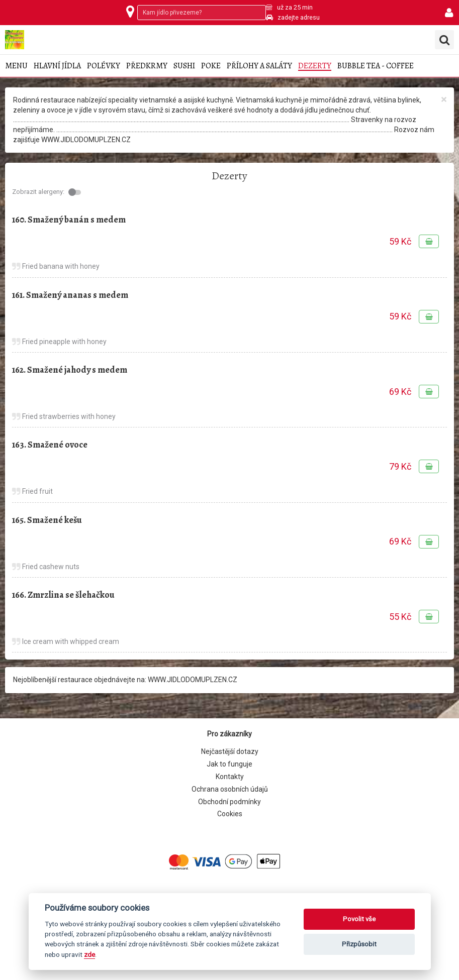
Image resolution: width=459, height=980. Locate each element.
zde (89, 954)
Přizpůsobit (359, 944)
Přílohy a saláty (259, 66)
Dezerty (315, 66)
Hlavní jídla (57, 66)
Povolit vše (359, 919)
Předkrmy (147, 66)
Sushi (184, 66)
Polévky (104, 66)
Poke (211, 66)
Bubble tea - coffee (376, 66)
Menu (16, 66)
